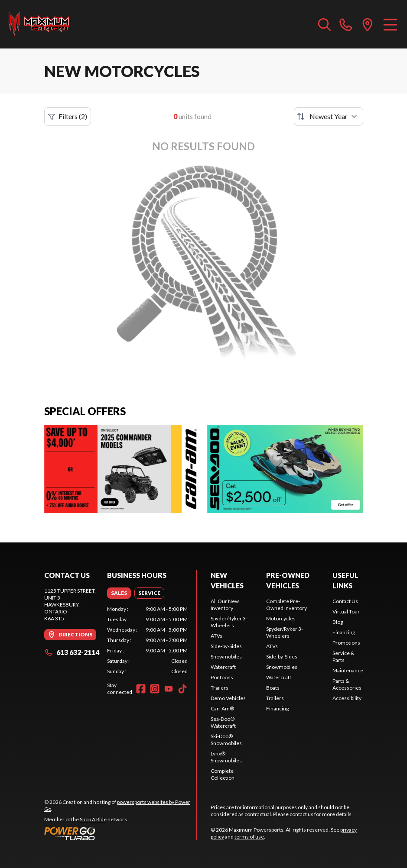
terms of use (249, 837)
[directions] (368, 24)
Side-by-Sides (226, 646)
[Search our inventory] (325, 24)
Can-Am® (222, 708)
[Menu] (390, 24)
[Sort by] (329, 116)
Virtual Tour (346, 611)
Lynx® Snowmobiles (226, 757)
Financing (277, 708)
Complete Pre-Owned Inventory (287, 605)
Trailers (220, 688)
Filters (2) (68, 116)
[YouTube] (169, 689)
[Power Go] (120, 833)
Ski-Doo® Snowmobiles (226, 740)
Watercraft (223, 667)
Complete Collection (223, 774)
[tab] (119, 593)
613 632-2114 (72, 652)
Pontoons (222, 677)
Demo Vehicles (228, 698)
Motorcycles (281, 618)
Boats (273, 688)
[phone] (346, 24)
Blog (338, 622)
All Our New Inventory (225, 605)
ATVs (217, 636)
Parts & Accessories (347, 684)
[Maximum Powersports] (39, 24)
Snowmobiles (226, 657)
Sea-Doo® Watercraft (223, 722)
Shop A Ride (93, 819)
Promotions (346, 643)
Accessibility (347, 698)
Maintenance (348, 670)
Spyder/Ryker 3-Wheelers (229, 622)
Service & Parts (344, 657)
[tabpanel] (147, 640)
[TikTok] (182, 689)
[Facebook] (141, 689)
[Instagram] (155, 689)
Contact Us (345, 601)
